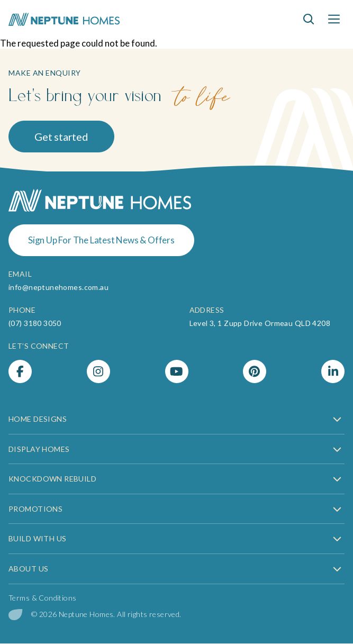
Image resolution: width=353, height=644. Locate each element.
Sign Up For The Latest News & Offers (101, 240)
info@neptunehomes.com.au (58, 287)
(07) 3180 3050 (35, 323)
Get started (61, 137)
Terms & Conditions (43, 598)
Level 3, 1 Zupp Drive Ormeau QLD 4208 (260, 323)
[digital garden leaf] (16, 615)
